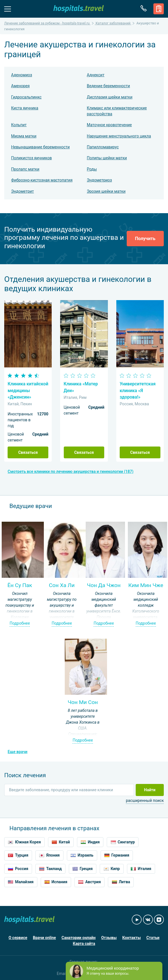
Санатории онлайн (79, 938)
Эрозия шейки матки (106, 191)
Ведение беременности (108, 86)
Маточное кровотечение (109, 125)
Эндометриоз (99, 180)
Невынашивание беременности (41, 147)
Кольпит (19, 125)
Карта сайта (84, 944)
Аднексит (96, 75)
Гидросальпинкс (26, 97)
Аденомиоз (22, 75)
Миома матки (24, 136)
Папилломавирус (103, 147)
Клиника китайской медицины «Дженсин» (28, 390)
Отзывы (109, 938)
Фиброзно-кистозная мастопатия (42, 180)
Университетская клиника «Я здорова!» (138, 390)
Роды (92, 169)
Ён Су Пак (20, 585)
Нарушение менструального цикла (119, 136)
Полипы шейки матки (107, 158)
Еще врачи (17, 752)
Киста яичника (25, 108)
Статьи (153, 938)
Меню (8, 9)
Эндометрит (23, 191)
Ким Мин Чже (146, 585)
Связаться (28, 452)
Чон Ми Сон (83, 702)
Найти (150, 790)
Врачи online (44, 938)
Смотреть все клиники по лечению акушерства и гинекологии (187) (71, 471)
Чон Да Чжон (104, 585)
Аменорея (21, 86)
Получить (145, 239)
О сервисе (18, 938)
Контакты (131, 938)
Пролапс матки (25, 169)
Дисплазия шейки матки (110, 97)
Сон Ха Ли (62, 585)
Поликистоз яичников (32, 158)
